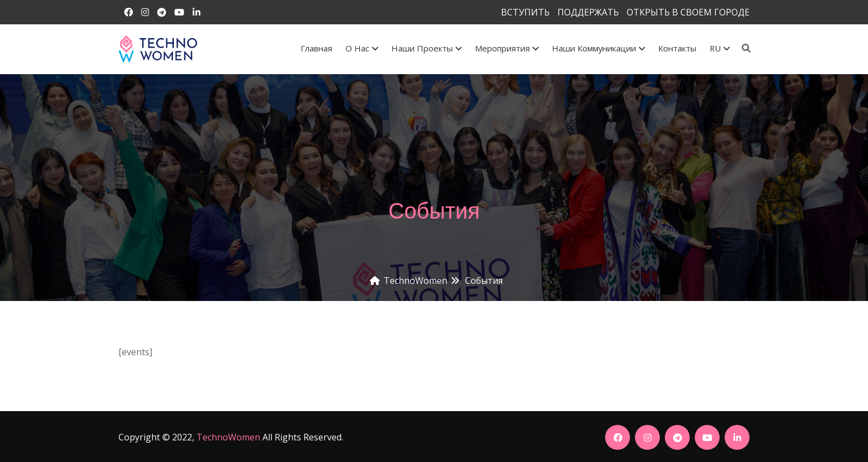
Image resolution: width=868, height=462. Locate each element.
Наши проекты (427, 48)
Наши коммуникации (598, 48)
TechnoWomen (228, 437)
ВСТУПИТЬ (525, 12)
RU (720, 48)
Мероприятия (507, 48)
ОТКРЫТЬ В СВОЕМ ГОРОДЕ (688, 12)
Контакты (677, 48)
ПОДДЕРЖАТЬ (588, 12)
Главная (316, 48)
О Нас (362, 48)
